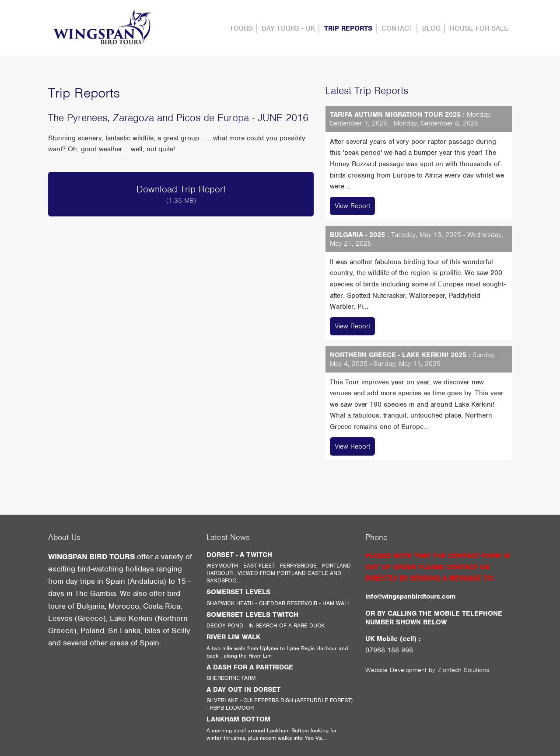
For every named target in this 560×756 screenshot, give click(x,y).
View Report (352, 206)
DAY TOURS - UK (288, 28)
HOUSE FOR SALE (479, 28)
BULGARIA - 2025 (357, 235)
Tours (241, 28)
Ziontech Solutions (463, 670)
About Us (64, 537)
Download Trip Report (181, 194)
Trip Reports (348, 28)
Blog (431, 28)
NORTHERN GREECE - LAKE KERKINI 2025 (398, 355)
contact (397, 28)
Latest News (228, 537)
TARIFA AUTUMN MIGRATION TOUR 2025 (395, 115)
